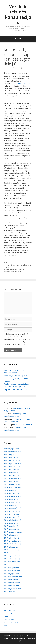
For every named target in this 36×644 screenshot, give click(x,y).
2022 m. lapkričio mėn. (13, 452)
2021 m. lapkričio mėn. (13, 466)
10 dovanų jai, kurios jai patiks (15, 376)
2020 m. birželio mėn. (12, 493)
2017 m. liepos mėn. (12, 535)
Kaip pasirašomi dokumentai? (15, 389)
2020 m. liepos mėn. (12, 490)
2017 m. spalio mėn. (12, 526)
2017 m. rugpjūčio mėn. (13, 532)
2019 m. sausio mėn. (12, 514)
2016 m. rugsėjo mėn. (12, 562)
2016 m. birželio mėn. (12, 571)
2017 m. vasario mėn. (12, 550)
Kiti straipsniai (9, 610)
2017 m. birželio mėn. (12, 538)
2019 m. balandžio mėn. (13, 508)
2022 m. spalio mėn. (12, 455)
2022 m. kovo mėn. (11, 458)
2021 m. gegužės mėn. (12, 478)
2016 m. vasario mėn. (12, 583)
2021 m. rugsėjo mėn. (12, 469)
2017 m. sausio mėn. (12, 553)
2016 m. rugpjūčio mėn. (13, 565)
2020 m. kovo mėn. (11, 499)
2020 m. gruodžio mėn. (13, 487)
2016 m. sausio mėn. (12, 586)
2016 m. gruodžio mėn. (13, 556)
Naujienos (9, 263)
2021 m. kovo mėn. (11, 481)
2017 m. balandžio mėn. (13, 544)
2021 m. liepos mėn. (12, 472)
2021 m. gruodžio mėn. (13, 463)
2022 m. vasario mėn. (12, 460)
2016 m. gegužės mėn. (12, 574)
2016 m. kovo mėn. (11, 580)
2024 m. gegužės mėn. (12, 449)
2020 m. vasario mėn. (12, 502)
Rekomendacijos (10, 619)
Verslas (7, 625)
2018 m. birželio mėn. (12, 517)
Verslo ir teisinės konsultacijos (18, 14)
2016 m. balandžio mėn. (13, 577)
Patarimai (8, 616)
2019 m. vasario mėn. (12, 511)
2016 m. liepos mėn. (12, 568)
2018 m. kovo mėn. (11, 523)
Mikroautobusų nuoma (23, 425)
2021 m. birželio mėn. (12, 475)
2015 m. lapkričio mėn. (13, 592)
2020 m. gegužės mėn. (12, 496)
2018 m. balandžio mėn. (13, 520)
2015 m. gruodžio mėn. (13, 589)
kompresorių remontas (21, 83)
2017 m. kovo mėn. (11, 547)
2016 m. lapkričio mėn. (13, 559)
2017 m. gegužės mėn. (12, 541)
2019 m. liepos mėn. (12, 505)
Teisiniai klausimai (11, 622)
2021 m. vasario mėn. (12, 484)
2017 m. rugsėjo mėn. (12, 529)
